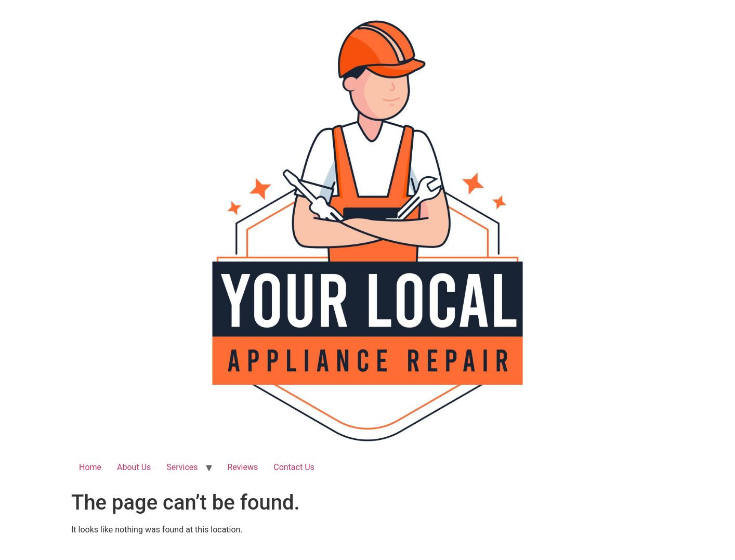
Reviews (243, 467)
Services (182, 467)
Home (90, 467)
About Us (134, 467)
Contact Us (294, 467)
